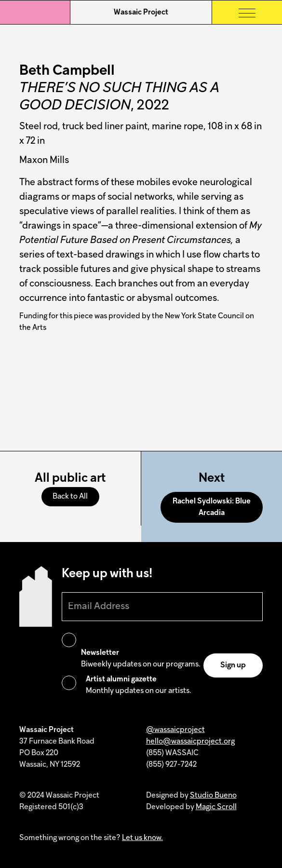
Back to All (70, 497)
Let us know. (142, 838)
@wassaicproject (175, 730)
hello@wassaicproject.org (190, 742)
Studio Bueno (213, 796)
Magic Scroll (216, 807)
